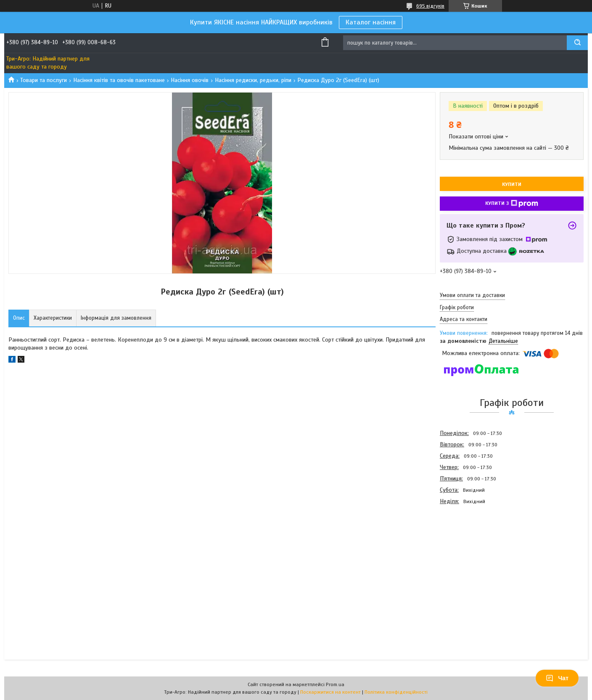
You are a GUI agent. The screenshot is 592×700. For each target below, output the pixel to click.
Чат (557, 678)
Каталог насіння (371, 22)
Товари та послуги (44, 80)
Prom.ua (335, 684)
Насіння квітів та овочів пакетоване (119, 80)
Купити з (512, 204)
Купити (512, 184)
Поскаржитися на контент (330, 692)
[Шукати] (577, 43)
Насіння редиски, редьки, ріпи (253, 80)
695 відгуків (430, 6)
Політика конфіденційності (396, 692)
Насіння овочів (190, 80)
